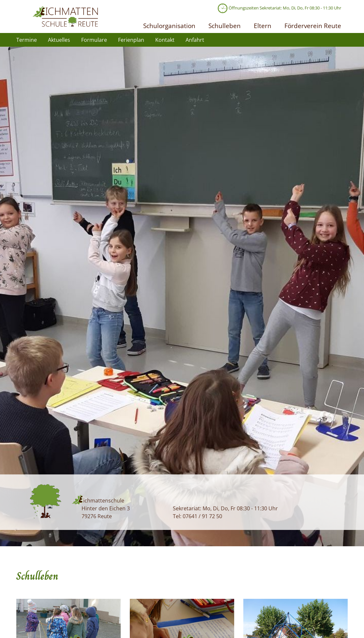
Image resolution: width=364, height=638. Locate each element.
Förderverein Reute (313, 26)
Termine (27, 40)
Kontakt (165, 40)
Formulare (94, 40)
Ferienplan (131, 40)
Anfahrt (195, 40)
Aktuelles (59, 40)
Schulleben (225, 26)
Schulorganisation (169, 26)
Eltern (263, 26)
